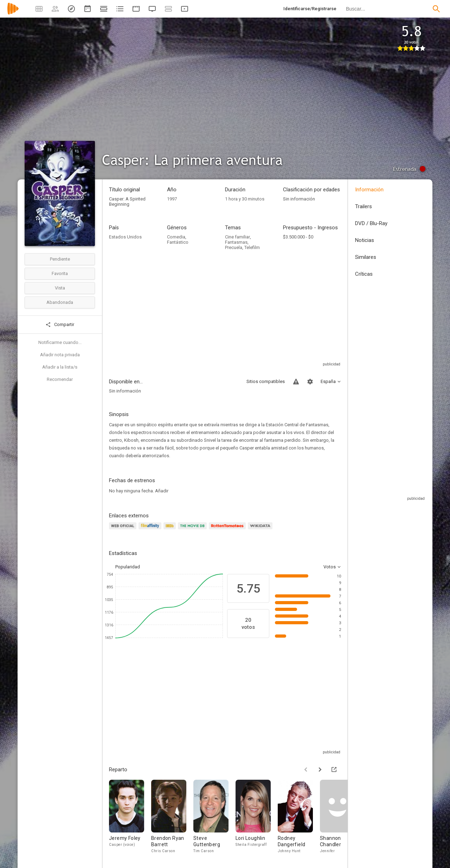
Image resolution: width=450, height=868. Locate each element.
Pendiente (60, 259)
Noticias (365, 240)
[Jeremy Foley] (130, 817)
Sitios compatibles (266, 381)
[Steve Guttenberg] (214, 817)
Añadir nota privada (60, 355)
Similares (366, 257)
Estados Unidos (125, 237)
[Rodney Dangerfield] (299, 817)
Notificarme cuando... (60, 342)
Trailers (364, 206)
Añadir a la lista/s (60, 367)
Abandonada (60, 302)
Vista (60, 288)
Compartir (60, 325)
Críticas (364, 274)
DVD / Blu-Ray (371, 223)
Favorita (60, 273)
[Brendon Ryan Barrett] (172, 817)
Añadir (162, 491)
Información (369, 190)
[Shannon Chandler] (341, 817)
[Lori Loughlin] (257, 817)
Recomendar (60, 379)
